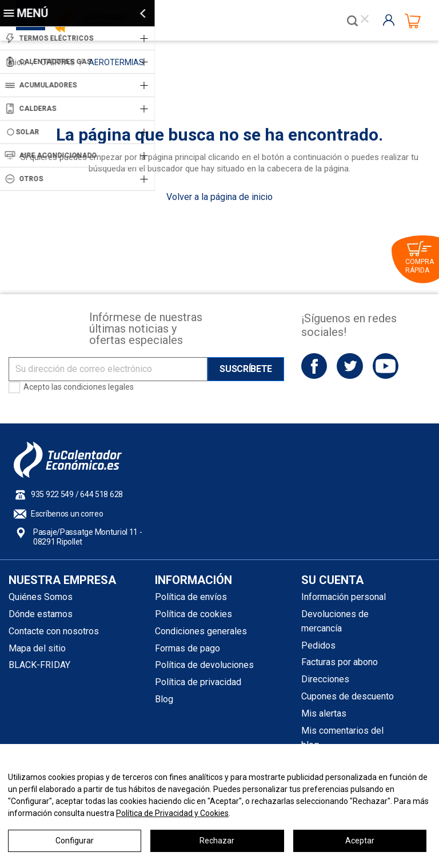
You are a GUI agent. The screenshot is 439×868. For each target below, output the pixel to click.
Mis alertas (324, 713)
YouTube (386, 366)
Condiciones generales (201, 631)
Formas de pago (187, 648)
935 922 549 (52, 494)
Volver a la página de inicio (219, 197)
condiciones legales (99, 387)
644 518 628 (101, 494)
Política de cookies (193, 614)
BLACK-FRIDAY (39, 665)
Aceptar (360, 841)
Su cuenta (332, 580)
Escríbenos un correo (67, 514)
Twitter (350, 366)
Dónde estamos (41, 614)
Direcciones (325, 679)
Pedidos (318, 645)
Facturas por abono (340, 662)
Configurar (75, 841)
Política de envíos (191, 597)
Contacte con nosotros (54, 631)
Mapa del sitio (37, 648)
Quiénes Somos (41, 597)
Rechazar (217, 841)
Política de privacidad (198, 682)
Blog (164, 699)
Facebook (314, 366)
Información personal (344, 597)
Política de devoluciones (204, 665)
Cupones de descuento (348, 696)
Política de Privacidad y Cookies (172, 813)
